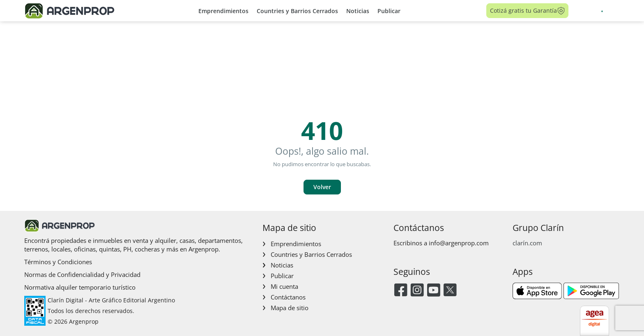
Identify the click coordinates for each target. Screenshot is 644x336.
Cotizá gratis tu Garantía (528, 11)
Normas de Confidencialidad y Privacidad (82, 274)
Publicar (389, 11)
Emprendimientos (223, 11)
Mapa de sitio (290, 308)
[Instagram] (417, 291)
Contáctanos (288, 297)
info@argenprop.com (459, 243)
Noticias (358, 11)
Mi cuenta (284, 286)
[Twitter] (450, 291)
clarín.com (527, 243)
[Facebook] (401, 291)
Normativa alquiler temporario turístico (80, 287)
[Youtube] (434, 291)
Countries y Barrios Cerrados (297, 11)
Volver (322, 187)
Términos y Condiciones (58, 262)
